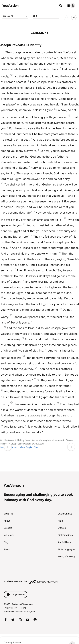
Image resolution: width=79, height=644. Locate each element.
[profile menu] (71, 6)
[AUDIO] (65, 17)
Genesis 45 (15, 16)
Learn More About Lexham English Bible (19, 447)
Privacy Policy (10, 608)
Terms (23, 608)
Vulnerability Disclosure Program (19, 611)
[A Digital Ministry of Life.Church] (39, 580)
